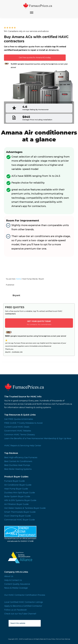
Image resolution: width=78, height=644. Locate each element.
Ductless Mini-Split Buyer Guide (20, 493)
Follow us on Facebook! (16, 610)
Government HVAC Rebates (18, 431)
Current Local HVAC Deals (17, 427)
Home (18, 279)
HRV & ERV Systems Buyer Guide (20, 500)
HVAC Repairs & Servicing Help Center (23, 446)
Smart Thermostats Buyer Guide (20, 512)
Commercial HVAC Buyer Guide (20, 520)
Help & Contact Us (13, 580)
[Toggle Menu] (32, 13)
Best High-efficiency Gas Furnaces (21, 457)
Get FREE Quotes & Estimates (19, 419)
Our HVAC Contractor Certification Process (25, 595)
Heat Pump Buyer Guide (16, 489)
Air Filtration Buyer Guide (16, 504)
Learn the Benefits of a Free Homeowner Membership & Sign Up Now (38, 438)
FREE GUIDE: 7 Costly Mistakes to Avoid (23, 423)
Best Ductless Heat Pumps (17, 465)
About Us (9, 576)
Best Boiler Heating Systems (18, 469)
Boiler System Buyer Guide (17, 496)
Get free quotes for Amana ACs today (35, 58)
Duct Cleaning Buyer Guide (18, 516)
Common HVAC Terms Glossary (20, 435)
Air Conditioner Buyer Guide (18, 485)
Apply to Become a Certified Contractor (23, 606)
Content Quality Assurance (17, 584)
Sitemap (67, 639)
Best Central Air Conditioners (18, 461)
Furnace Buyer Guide (15, 481)
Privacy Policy (51, 639)
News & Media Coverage (16, 588)
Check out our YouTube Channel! (20, 614)
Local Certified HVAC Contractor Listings (24, 602)
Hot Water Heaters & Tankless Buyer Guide (25, 508)
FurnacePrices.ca (39, 6)
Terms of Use (60, 639)
